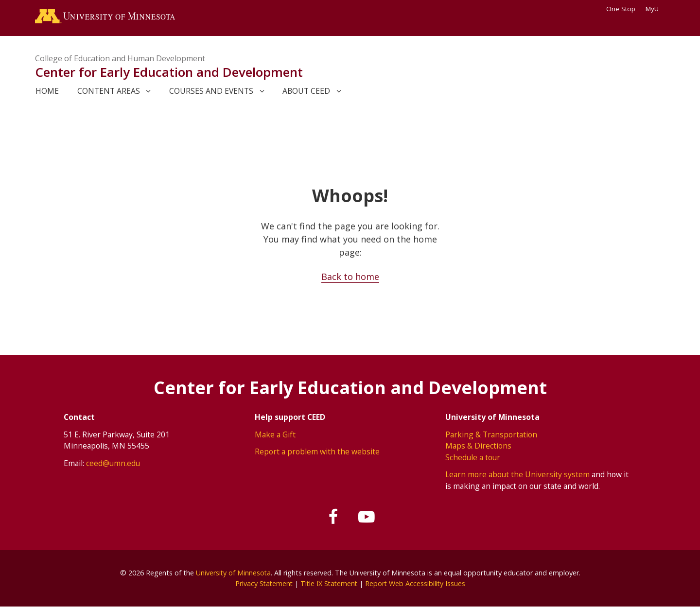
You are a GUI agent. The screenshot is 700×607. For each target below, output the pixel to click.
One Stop (621, 9)
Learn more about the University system (517, 474)
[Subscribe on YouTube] (367, 517)
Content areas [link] (109, 91)
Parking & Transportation (491, 434)
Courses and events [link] (211, 91)
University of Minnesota (233, 573)
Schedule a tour (473, 457)
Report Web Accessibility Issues (417, 583)
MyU (655, 9)
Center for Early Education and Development (169, 72)
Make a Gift (275, 434)
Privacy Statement (262, 583)
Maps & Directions (478, 446)
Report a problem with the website (317, 451)
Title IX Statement (329, 583)
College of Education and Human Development (120, 58)
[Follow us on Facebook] (334, 517)
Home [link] (47, 91)
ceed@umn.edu (113, 463)
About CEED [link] (306, 91)
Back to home (350, 277)
